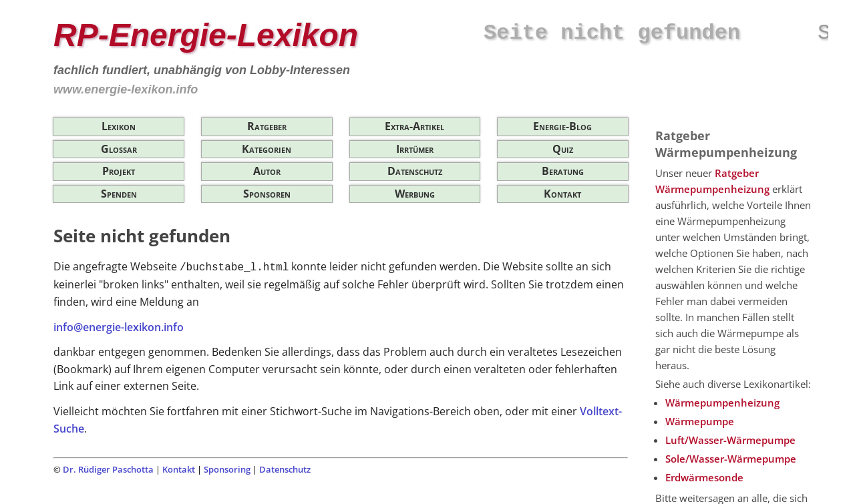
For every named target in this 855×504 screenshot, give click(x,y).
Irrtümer (415, 149)
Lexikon (119, 126)
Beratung (563, 171)
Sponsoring (227, 469)
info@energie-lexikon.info (119, 327)
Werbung (415, 194)
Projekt (119, 171)
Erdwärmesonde (704, 477)
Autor (267, 171)
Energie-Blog (562, 126)
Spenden (119, 194)
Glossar (119, 149)
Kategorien (267, 149)
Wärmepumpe (700, 421)
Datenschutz (415, 171)
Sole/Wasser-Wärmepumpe (731, 459)
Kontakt (562, 194)
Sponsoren (267, 194)
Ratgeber (267, 126)
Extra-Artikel (414, 126)
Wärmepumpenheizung (722, 403)
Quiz (563, 149)
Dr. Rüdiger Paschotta (108, 469)
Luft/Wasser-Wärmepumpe (730, 440)
